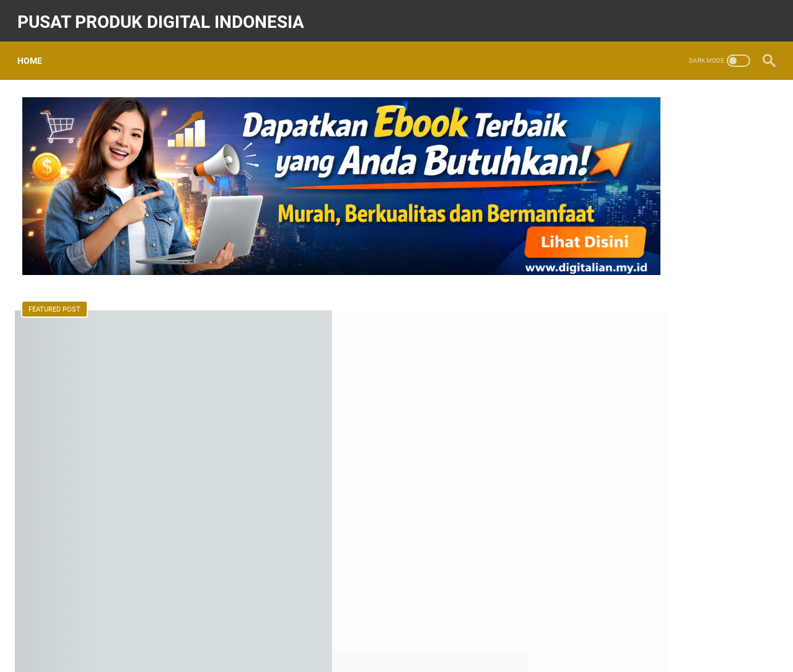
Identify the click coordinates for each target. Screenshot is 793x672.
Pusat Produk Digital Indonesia (166, 15)
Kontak (414, 627)
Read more (325, 446)
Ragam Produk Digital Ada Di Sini (652, 519)
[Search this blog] (640, 103)
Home (35, 49)
